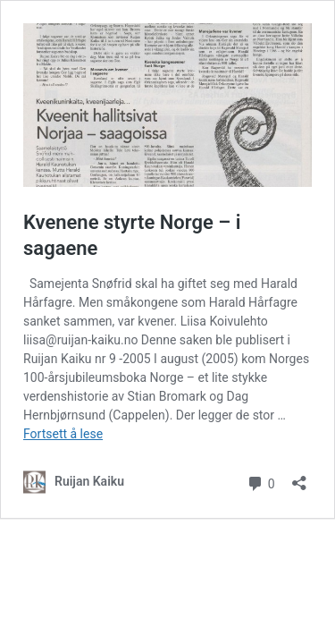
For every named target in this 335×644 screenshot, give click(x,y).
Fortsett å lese (63, 434)
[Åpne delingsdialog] (299, 477)
